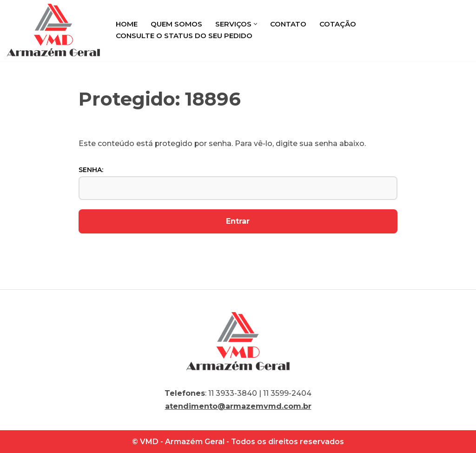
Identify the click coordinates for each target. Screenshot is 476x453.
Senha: (238, 183)
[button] (255, 24)
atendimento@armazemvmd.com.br (238, 406)
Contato (288, 24)
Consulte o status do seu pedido (184, 36)
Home (127, 24)
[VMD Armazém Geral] (53, 30)
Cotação (338, 24)
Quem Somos (176, 24)
